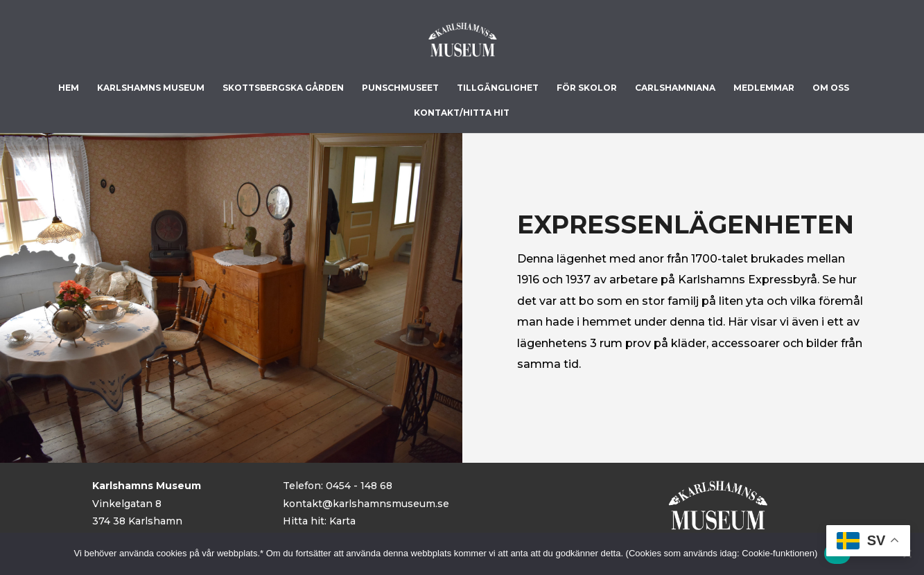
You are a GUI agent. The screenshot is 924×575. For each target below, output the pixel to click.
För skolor (587, 88)
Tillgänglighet (498, 88)
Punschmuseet (400, 88)
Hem (69, 88)
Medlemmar (764, 88)
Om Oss (831, 88)
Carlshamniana (675, 88)
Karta (342, 521)
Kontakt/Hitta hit (462, 113)
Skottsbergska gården (283, 88)
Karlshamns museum (151, 88)
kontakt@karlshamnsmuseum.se (366, 504)
